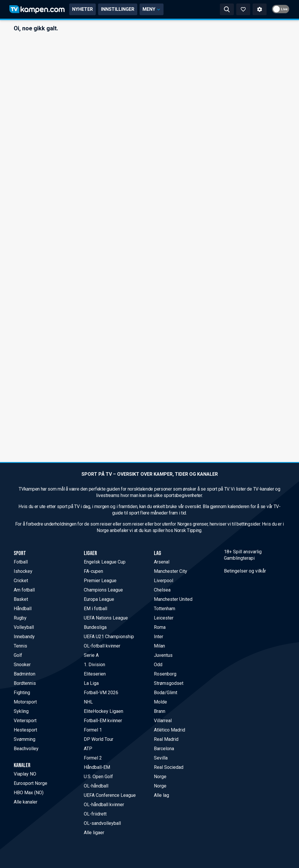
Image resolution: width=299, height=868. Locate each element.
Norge (160, 777)
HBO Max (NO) (29, 793)
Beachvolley (26, 749)
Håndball (23, 609)
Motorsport (25, 702)
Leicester (164, 618)
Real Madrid (166, 739)
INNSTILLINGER (118, 9)
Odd (158, 665)
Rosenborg (165, 674)
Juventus (163, 655)
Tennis (20, 646)
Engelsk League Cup (105, 562)
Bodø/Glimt (166, 693)
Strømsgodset (169, 683)
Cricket (21, 581)
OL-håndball (96, 786)
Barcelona (164, 749)
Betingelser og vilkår (245, 571)
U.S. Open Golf (98, 777)
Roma (160, 627)
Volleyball (24, 627)
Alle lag (161, 795)
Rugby (20, 618)
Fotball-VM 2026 (101, 693)
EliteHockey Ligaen (104, 711)
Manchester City (171, 571)
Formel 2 (93, 758)
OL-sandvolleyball (102, 823)
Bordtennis (25, 683)
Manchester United (173, 599)
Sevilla (161, 758)
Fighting (22, 693)
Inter (159, 637)
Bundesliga (95, 627)
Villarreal (163, 721)
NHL (88, 702)
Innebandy (24, 637)
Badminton (25, 674)
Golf (18, 655)
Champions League (103, 590)
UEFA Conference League (110, 795)
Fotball (21, 562)
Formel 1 (93, 730)
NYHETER (82, 9)
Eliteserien (95, 674)
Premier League (100, 581)
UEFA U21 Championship (109, 637)
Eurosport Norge (31, 783)
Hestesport (25, 730)
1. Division (94, 665)
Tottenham (165, 609)
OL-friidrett (95, 814)
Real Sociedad (169, 767)
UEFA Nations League (106, 618)
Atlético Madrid (170, 730)
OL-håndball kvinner (104, 805)
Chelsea (162, 590)
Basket (21, 599)
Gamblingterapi (239, 558)
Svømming (25, 739)
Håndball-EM (97, 767)
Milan (159, 646)
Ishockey (23, 571)
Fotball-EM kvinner (103, 721)
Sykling (21, 711)
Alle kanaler (26, 802)
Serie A (91, 655)
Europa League (99, 599)
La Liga (91, 683)
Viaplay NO (25, 774)
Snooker (22, 665)
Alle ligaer (94, 833)
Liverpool (164, 581)
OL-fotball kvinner (102, 646)
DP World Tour (99, 739)
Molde (160, 702)
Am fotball (24, 590)
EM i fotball (95, 609)
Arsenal (162, 562)
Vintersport (25, 721)
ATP (88, 749)
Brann (160, 711)
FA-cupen (93, 571)
